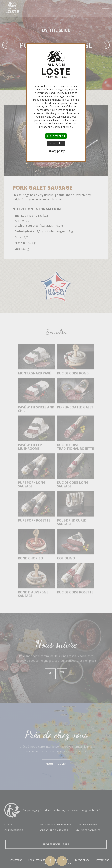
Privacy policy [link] (56, 151)
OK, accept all (56, 136)
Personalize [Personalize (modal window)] (56, 143)
